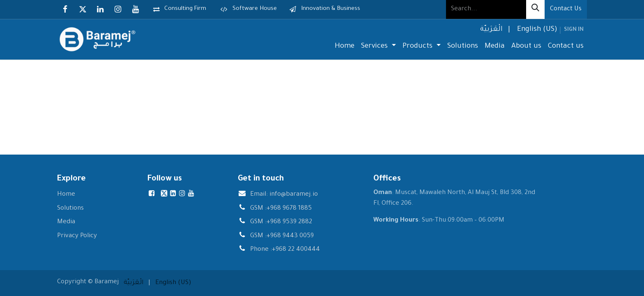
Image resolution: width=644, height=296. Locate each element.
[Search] (535, 9)
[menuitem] (491, 30)
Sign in (574, 30)
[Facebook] (65, 9)
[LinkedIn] (100, 9)
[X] (83, 9)
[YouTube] (136, 9)
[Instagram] (118, 9)
